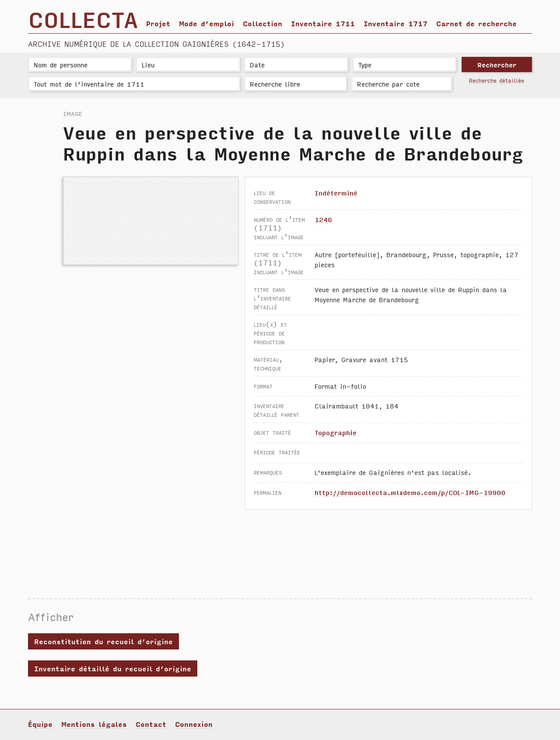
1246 (323, 219)
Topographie (336, 432)
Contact (151, 724)
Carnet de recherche (476, 23)
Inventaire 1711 (323, 23)
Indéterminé (336, 193)
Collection (262, 23)
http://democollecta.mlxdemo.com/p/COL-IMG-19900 (410, 492)
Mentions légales (94, 724)
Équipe (40, 724)
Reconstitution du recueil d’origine (103, 641)
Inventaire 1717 (395, 23)
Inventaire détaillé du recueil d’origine (113, 668)
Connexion (194, 724)
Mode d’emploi (206, 23)
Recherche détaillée (497, 80)
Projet (158, 23)
